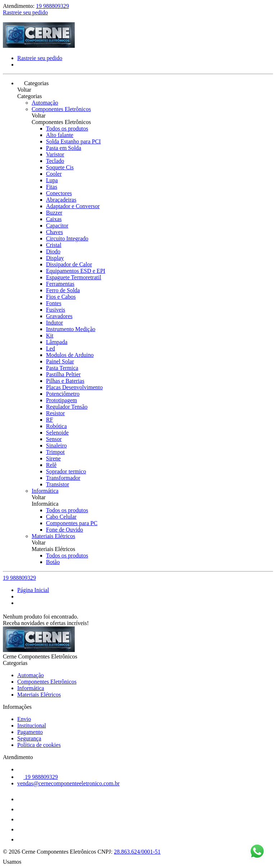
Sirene (53, 458)
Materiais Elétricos (53, 536)
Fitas (52, 187)
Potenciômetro (63, 394)
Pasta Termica (62, 368)
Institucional (32, 725)
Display (55, 258)
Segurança (29, 738)
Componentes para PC (72, 523)
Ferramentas (60, 284)
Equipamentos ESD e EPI (76, 271)
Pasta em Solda (64, 148)
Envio (24, 719)
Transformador (63, 478)
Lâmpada (57, 342)
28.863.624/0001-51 (137, 852)
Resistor (55, 413)
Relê (51, 465)
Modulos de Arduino (70, 355)
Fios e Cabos (61, 297)
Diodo (53, 251)
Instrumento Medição (71, 329)
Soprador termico (66, 471)
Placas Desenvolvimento (74, 387)
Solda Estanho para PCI (73, 141)
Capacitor (57, 226)
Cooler (54, 174)
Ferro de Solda (63, 290)
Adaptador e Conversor (73, 206)
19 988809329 (52, 6)
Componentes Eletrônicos (61, 109)
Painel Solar (60, 361)
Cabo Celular (61, 517)
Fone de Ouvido (65, 530)
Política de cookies (39, 745)
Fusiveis (56, 310)
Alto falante (60, 135)
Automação (45, 103)
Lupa (52, 180)
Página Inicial (33, 590)
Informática (45, 491)
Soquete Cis (60, 167)
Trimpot (55, 452)
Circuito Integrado (67, 238)
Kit (50, 336)
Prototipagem (61, 400)
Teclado (55, 161)
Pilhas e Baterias (65, 381)
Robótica (56, 426)
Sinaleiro (56, 446)
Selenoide (57, 433)
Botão (53, 562)
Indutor (54, 323)
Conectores (59, 193)
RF (50, 420)
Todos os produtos (67, 128)
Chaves (54, 232)
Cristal (54, 245)
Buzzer (54, 213)
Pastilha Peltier (63, 374)
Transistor (57, 484)
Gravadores (59, 316)
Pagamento (30, 732)
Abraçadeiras (61, 200)
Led (50, 348)
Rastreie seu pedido (25, 12)
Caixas (54, 219)
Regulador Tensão (67, 407)
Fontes (54, 303)
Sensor (54, 439)
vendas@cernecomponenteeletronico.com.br (68, 783)
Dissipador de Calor (69, 264)
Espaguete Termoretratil (74, 277)
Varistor (55, 154)
